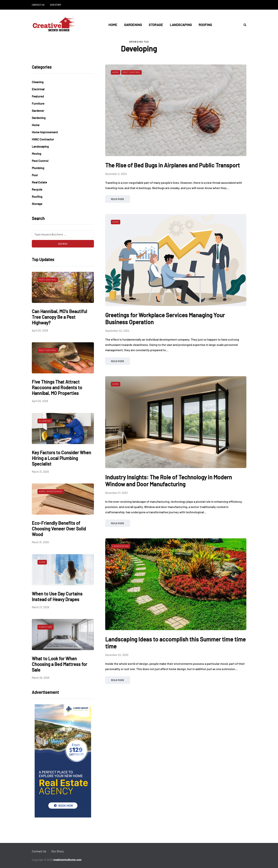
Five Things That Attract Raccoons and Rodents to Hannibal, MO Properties (57, 387)
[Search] (63, 234)
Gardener (38, 111)
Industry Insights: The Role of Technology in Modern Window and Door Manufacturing (169, 481)
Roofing (205, 25)
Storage (156, 25)
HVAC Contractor (43, 139)
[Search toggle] (244, 25)
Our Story (56, 5)
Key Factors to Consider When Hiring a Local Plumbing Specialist (61, 458)
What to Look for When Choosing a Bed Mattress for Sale (59, 664)
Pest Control (40, 161)
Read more (118, 199)
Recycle (37, 189)
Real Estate (39, 182)
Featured (38, 96)
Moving (37, 154)
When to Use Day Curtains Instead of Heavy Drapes (57, 596)
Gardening (133, 25)
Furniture (38, 103)
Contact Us (38, 5)
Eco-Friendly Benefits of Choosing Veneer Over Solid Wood (59, 529)
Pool (35, 175)
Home (113, 25)
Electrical (38, 89)
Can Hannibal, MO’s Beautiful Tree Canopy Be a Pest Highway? (59, 317)
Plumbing (38, 168)
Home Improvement (45, 132)
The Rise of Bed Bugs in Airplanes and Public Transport (173, 165)
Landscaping (181, 25)
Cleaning (38, 82)
